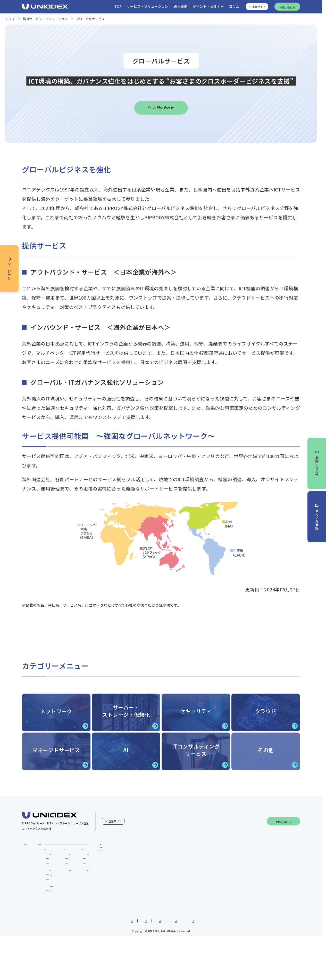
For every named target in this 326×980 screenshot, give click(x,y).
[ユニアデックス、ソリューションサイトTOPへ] (45, 8)
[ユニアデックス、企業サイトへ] (257, 8)
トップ (10, 22)
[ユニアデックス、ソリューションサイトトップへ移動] (113, 8)
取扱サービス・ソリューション (45, 22)
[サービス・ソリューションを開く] (145, 8)
